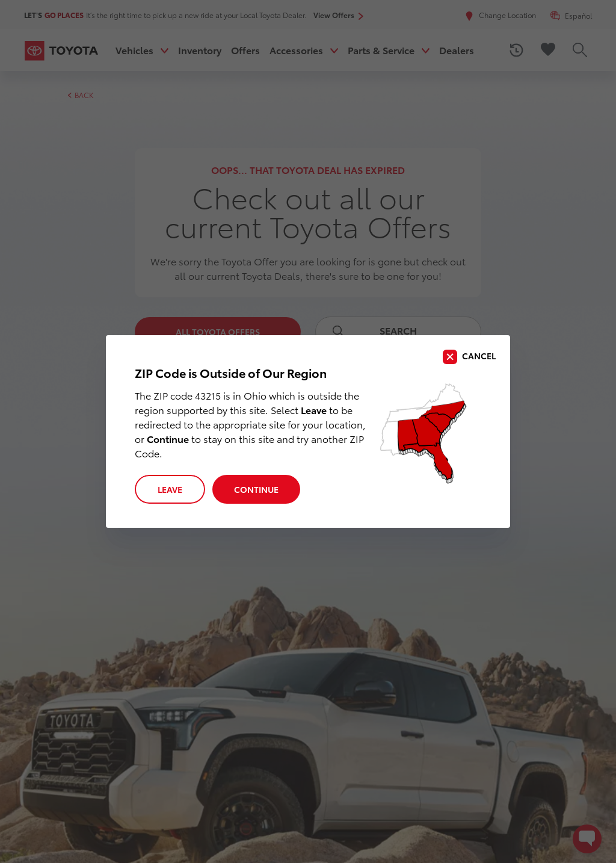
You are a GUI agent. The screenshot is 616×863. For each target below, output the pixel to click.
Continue (256, 489)
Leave (170, 489)
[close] (469, 357)
